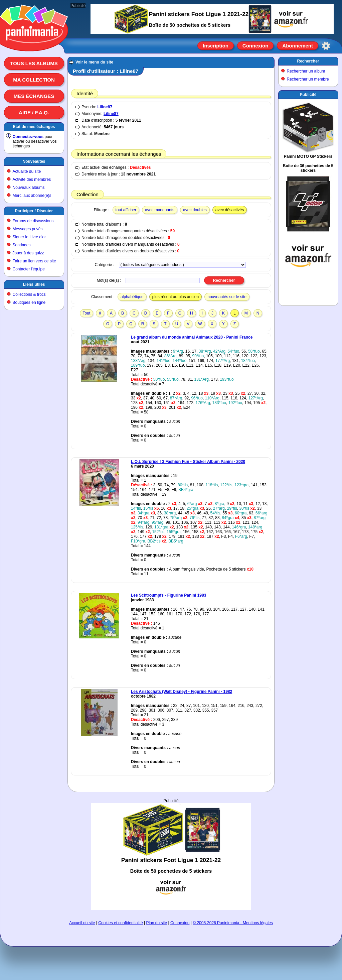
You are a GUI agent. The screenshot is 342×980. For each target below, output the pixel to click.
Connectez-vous (28, 137)
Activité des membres (32, 179)
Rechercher (308, 61)
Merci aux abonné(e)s (32, 196)
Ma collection (34, 80)
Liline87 (105, 107)
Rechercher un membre (308, 79)
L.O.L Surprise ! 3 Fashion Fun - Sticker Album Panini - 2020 (188, 462)
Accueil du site (82, 923)
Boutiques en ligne (29, 302)
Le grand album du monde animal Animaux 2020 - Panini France (192, 337)
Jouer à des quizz (28, 253)
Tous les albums (34, 63)
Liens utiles (34, 284)
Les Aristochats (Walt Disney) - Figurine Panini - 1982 (182, 692)
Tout (87, 313)
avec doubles (195, 210)
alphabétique (132, 297)
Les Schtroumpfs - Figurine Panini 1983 (168, 595)
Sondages (22, 245)
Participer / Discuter (34, 211)
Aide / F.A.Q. (34, 112)
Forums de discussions (33, 221)
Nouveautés (34, 161)
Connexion (255, 46)
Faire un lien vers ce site (34, 261)
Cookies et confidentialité (120, 923)
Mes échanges (34, 96)
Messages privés (28, 229)
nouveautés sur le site (227, 297)
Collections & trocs (29, 294)
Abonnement (298, 46)
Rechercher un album (306, 71)
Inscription (216, 46)
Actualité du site (27, 171)
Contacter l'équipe (29, 269)
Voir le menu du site (94, 62)
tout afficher (126, 210)
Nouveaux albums (29, 188)
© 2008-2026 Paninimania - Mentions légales (233, 923)
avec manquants (160, 210)
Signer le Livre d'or (29, 237)
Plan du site (157, 923)
